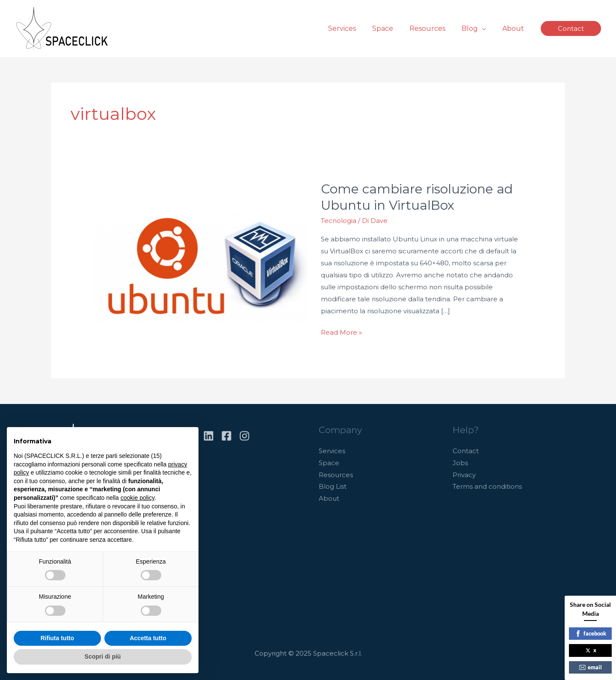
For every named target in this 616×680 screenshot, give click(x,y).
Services (332, 450)
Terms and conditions (487, 486)
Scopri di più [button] (103, 656)
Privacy (464, 474)
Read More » (341, 330)
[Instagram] (244, 435)
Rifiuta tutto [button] (58, 638)
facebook (591, 633)
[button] (571, 28)
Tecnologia (339, 220)
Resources (336, 474)
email (591, 667)
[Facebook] (227, 435)
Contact (466, 450)
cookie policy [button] (138, 498)
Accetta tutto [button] (148, 638)
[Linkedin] (209, 435)
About (329, 497)
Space (329, 462)
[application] (486, 29)
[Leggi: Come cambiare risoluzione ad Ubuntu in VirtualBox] (201, 259)
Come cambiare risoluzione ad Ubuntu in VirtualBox (417, 196)
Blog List (333, 486)
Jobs (460, 462)
